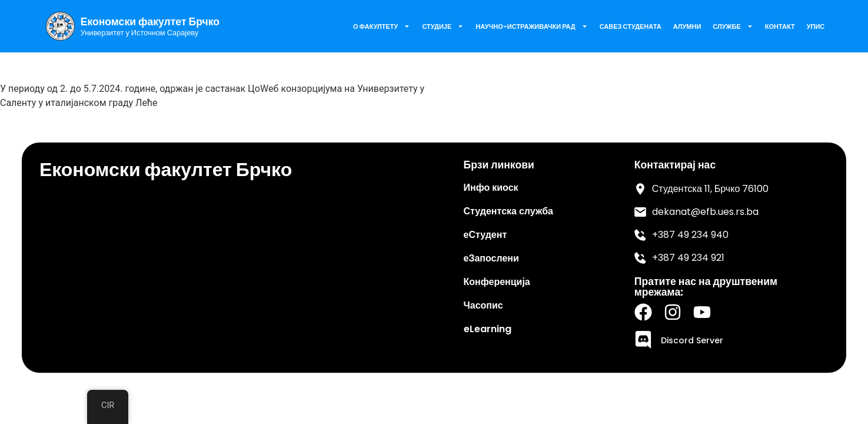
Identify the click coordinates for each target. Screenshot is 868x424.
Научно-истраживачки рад (531, 26)
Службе (733, 26)
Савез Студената (631, 26)
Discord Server (692, 340)
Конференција (497, 282)
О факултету (382, 26)
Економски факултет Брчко (150, 22)
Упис (816, 26)
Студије (443, 26)
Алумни (687, 26)
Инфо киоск (491, 188)
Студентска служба (509, 211)
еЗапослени (491, 258)
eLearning (488, 329)
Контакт (780, 26)
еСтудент (485, 235)
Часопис (483, 305)
